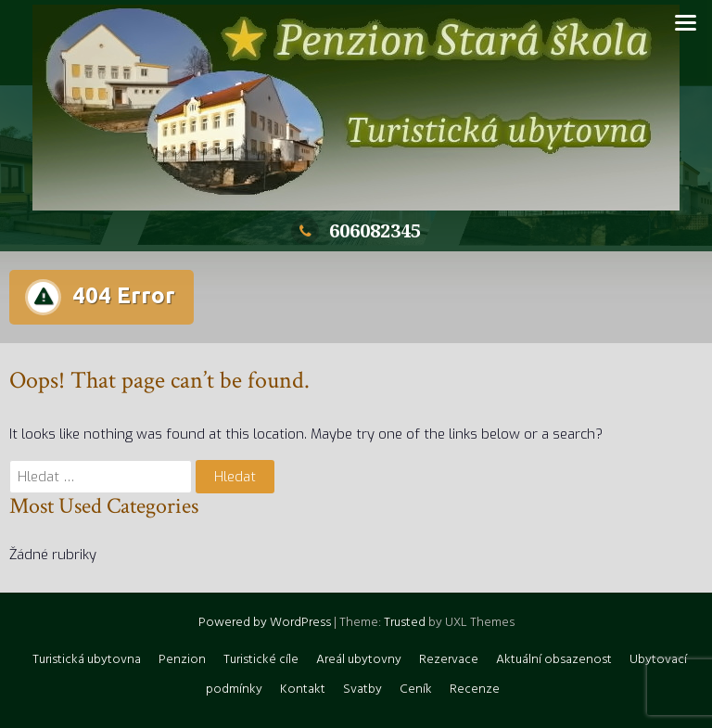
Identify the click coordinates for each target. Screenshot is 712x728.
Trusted (405, 623)
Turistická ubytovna (87, 660)
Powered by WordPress (265, 623)
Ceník (416, 690)
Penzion (182, 660)
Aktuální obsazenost (554, 660)
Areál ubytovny (359, 660)
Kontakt (303, 690)
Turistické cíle (261, 660)
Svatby (362, 690)
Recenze (475, 690)
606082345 (356, 230)
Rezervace (449, 660)
